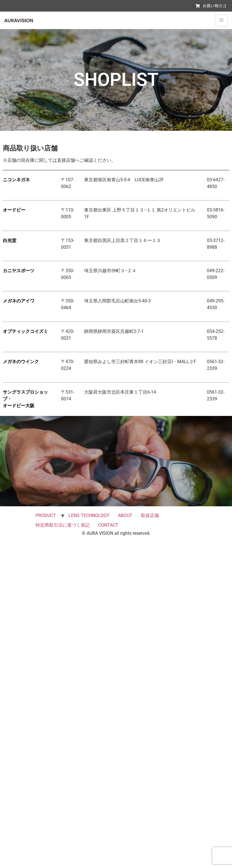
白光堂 (10, 240)
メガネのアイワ (19, 301)
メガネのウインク (21, 362)
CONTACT (108, 525)
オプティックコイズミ (25, 331)
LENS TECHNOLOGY (89, 515)
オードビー (14, 210)
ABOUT (125, 515)
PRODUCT (46, 515)
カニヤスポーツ (19, 271)
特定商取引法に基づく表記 (63, 525)
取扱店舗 (150, 515)
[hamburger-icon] (221, 20)
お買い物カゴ (211, 6)
